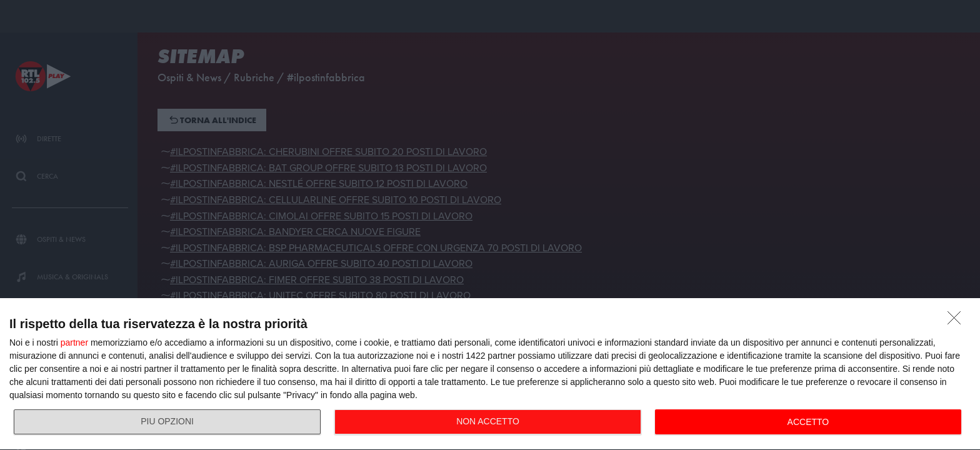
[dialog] (490, 374)
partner (74, 342)
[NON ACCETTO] (957, 321)
